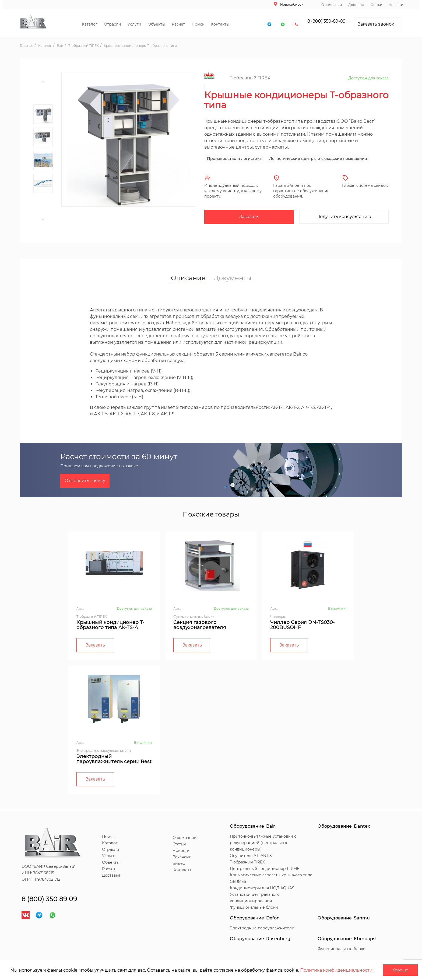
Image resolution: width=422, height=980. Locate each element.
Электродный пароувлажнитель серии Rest (114, 759)
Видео (179, 863)
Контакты (220, 24)
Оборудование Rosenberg (260, 939)
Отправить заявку (85, 481)
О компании (332, 5)
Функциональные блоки (254, 907)
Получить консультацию (344, 217)
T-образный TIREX (247, 862)
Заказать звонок (376, 24)
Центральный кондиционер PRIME (265, 869)
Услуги (134, 24)
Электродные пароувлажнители (262, 928)
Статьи (376, 5)
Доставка (356, 5)
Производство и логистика (234, 159)
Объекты (157, 24)
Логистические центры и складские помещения (318, 159)
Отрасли (112, 24)
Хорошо (400, 970)
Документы (233, 278)
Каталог (90, 24)
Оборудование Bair (252, 826)
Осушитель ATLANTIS (251, 856)
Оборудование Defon (255, 918)
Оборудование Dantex (344, 826)
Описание (188, 278)
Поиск (198, 24)
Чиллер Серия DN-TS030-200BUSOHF (303, 625)
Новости (396, 5)
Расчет (178, 24)
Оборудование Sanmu (344, 918)
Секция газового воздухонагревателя (200, 625)
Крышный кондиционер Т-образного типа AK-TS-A (110, 625)
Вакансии (182, 857)
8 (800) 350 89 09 (49, 899)
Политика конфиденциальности (336, 970)
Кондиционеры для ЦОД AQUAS (262, 888)
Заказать (249, 217)
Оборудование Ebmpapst (347, 939)
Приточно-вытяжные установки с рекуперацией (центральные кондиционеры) (263, 843)
